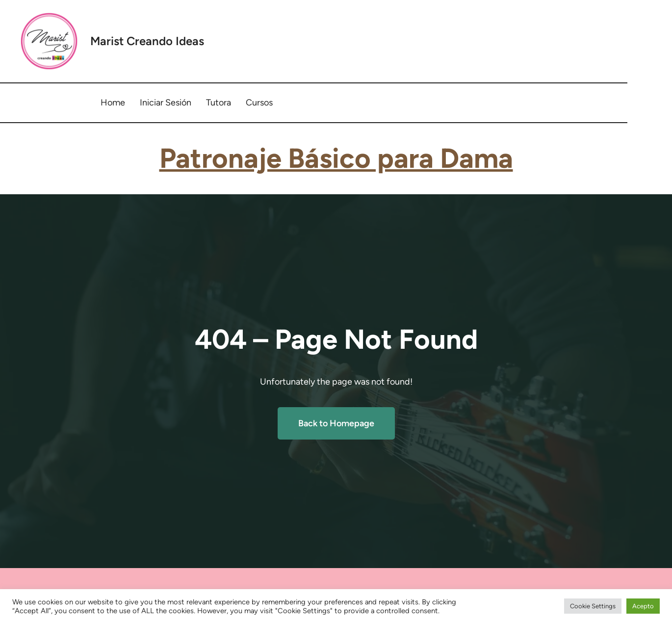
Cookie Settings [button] (593, 606)
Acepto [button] (643, 606)
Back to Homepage (336, 423)
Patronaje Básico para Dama (336, 158)
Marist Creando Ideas (147, 41)
